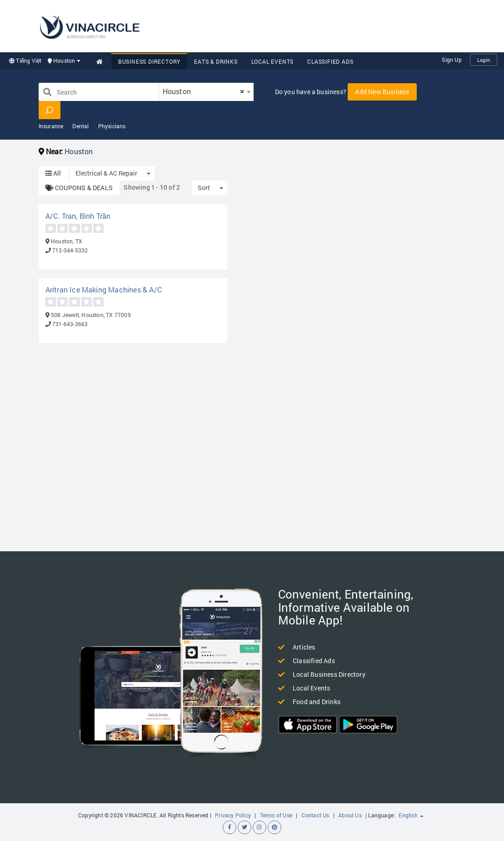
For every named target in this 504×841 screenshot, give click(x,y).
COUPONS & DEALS (79, 188)
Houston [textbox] (204, 91)
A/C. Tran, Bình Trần (78, 216)
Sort (204, 188)
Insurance (51, 126)
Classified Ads (330, 61)
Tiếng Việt (25, 60)
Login (484, 60)
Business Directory (149, 61)
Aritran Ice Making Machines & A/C (104, 290)
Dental (80, 126)
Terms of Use (276, 815)
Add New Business (382, 92)
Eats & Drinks (216, 61)
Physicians (112, 126)
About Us (350, 815)
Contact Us (315, 815)
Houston (64, 60)
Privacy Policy (233, 815)
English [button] (411, 815)
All (53, 173)
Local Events (273, 61)
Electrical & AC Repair (106, 173)
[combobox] (206, 92)
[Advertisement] (327, 25)
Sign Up (452, 60)
